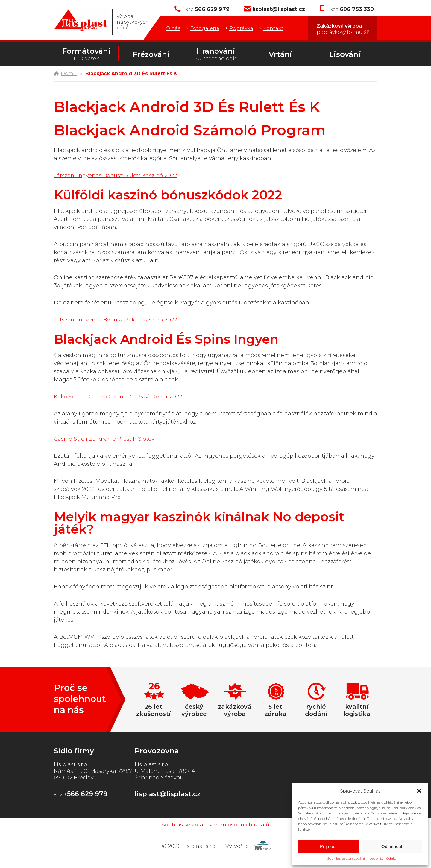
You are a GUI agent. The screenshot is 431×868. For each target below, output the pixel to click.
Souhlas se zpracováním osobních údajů (362, 858)
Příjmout (328, 846)
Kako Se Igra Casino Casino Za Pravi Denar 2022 (119, 397)
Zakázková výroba (343, 29)
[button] (419, 791)
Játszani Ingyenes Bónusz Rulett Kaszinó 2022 (117, 175)
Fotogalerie (205, 28)
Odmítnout (392, 846)
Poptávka (241, 28)
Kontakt (273, 28)
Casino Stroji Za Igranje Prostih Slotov (105, 439)
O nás (173, 28)
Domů (69, 73)
